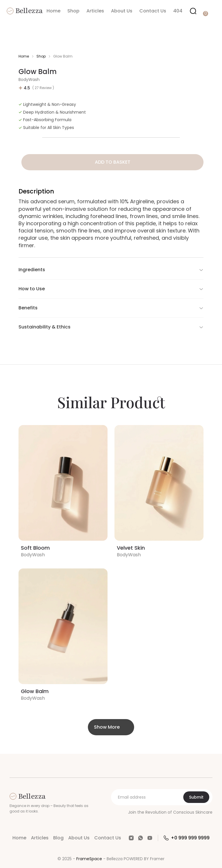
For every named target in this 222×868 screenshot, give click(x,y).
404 (178, 11)
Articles (95, 11)
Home (53, 11)
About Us (122, 11)
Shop (73, 11)
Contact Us (153, 11)
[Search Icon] (193, 11)
